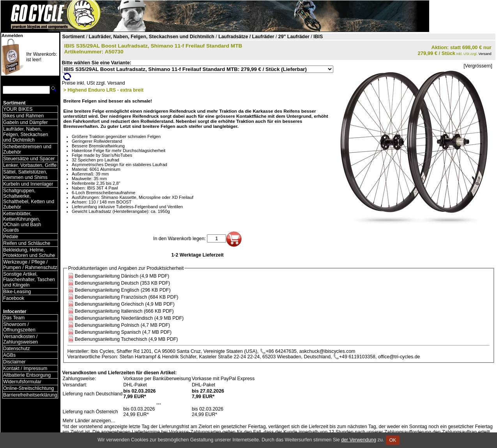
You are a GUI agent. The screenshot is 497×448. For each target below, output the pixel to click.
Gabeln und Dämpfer (26, 122)
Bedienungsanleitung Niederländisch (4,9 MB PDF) (129, 318)
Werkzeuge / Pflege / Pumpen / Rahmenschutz (30, 265)
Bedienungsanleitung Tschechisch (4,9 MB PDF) (126, 339)
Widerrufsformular (22, 382)
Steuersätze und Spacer (29, 159)
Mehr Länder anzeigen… (89, 421)
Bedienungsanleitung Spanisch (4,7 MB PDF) (123, 332)
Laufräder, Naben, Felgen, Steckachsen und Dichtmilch (26, 135)
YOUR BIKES (18, 109)
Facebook (14, 298)
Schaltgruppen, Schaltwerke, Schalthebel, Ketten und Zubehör (29, 199)
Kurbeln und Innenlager (28, 184)
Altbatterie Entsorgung (27, 375)
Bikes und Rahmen (23, 116)
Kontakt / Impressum (25, 368)
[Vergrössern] (478, 66)
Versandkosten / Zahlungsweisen (20, 339)
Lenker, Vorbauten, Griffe (30, 165)
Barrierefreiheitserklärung (30, 395)
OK (393, 440)
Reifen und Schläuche (27, 243)
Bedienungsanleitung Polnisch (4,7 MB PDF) (122, 325)
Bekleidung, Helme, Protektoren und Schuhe (29, 253)
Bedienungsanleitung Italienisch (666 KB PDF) (124, 311)
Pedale (11, 237)
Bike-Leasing (17, 292)
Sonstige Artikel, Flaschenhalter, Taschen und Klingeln (29, 280)
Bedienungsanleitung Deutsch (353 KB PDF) (122, 283)
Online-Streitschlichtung (28, 388)
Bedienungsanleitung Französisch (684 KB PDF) (127, 297)
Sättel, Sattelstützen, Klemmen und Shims (25, 175)
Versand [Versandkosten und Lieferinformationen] (485, 54)
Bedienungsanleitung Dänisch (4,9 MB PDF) (122, 276)
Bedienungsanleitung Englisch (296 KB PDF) (123, 290)
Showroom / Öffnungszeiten (19, 327)
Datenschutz (17, 349)
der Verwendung (359, 440)
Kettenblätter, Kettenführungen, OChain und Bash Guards (22, 222)
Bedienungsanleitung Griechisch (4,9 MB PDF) (125, 304)
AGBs (9, 355)
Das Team (14, 318)
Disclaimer (14, 362)
